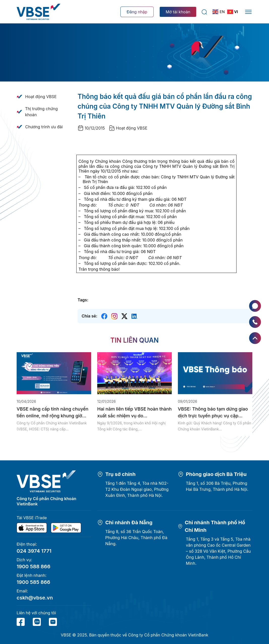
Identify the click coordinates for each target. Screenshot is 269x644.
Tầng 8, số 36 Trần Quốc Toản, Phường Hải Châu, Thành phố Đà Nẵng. (136, 538)
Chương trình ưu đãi (44, 127)
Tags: (83, 300)
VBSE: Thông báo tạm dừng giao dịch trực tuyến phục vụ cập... (213, 412)
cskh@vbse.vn (35, 598)
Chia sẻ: (89, 316)
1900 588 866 (33, 567)
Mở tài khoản (178, 12)
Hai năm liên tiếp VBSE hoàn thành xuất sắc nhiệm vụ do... (134, 412)
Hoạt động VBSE (41, 97)
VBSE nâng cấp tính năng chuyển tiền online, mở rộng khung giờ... (53, 412)
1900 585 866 (33, 582)
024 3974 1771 (34, 551)
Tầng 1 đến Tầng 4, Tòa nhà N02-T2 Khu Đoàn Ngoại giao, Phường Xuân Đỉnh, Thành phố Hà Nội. (137, 489)
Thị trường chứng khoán (41, 112)
